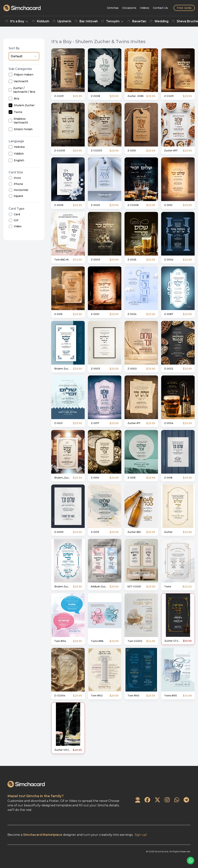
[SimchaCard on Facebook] (147, 800)
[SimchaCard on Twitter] (157, 800)
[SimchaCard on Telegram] (186, 800)
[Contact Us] (160, 8)
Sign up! (141, 835)
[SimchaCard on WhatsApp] (177, 800)
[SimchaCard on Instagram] (167, 800)
